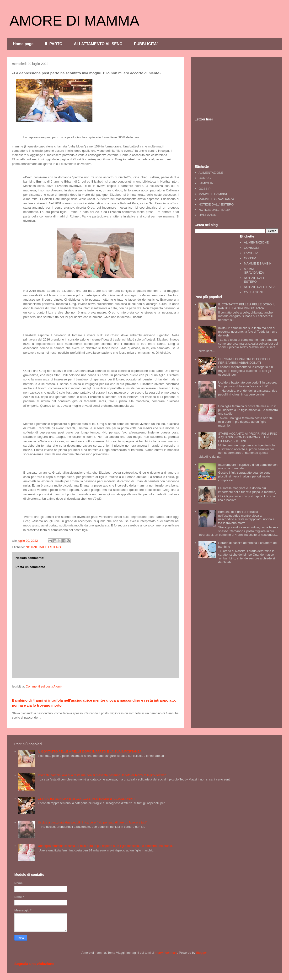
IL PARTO (54, 44)
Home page (23, 44)
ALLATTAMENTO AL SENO (98, 44)
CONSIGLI (206, 178)
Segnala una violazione (34, 964)
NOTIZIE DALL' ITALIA (214, 210)
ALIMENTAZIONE (211, 173)
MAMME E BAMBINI (213, 194)
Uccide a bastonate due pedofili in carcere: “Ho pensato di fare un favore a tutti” (247, 384)
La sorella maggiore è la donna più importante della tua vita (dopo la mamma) (247, 490)
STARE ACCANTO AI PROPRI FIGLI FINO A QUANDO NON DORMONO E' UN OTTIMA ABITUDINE (248, 437)
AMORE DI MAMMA (74, 21)
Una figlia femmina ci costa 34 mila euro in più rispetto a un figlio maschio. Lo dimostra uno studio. (248, 410)
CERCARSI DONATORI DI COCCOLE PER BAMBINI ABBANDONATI (245, 361)
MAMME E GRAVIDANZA (216, 199)
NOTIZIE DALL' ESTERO (43, 547)
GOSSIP (204, 189)
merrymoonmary (166, 953)
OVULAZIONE (209, 215)
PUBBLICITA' (146, 44)
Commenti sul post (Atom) (44, 686)
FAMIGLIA (206, 183)
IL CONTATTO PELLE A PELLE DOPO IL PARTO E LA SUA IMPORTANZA (246, 306)
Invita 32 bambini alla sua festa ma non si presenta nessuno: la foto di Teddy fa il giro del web (248, 332)
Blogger (201, 953)
